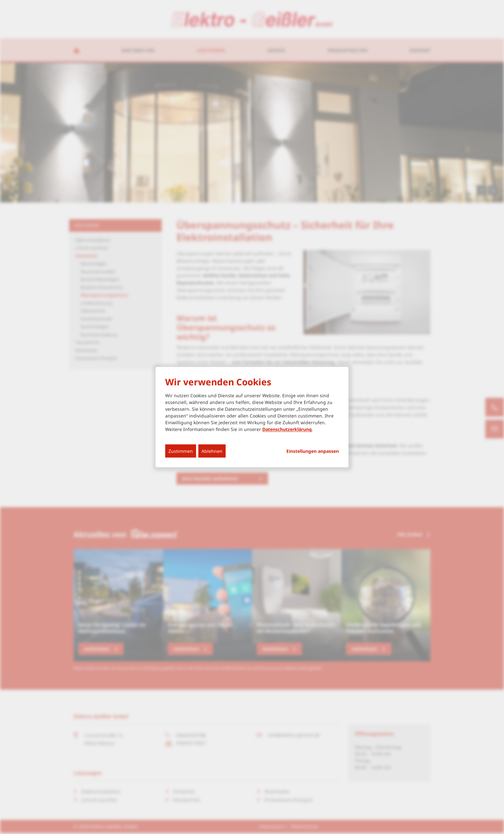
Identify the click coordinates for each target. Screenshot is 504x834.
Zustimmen (181, 451)
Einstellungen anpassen (313, 451)
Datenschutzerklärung (287, 429)
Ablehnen (212, 451)
